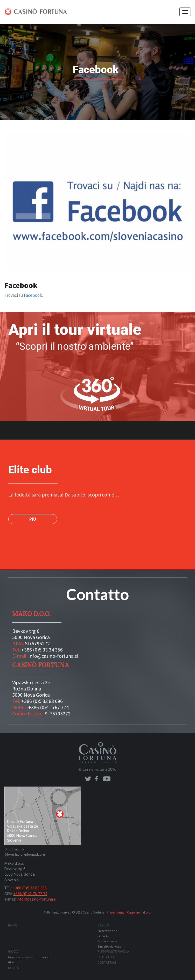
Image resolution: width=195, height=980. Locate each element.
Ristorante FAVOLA (113, 951)
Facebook (33, 295)
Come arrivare (107, 941)
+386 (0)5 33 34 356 (42, 650)
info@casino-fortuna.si (53, 656)
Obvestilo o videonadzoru (25, 854)
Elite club (106, 957)
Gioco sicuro (14, 849)
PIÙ (33, 519)
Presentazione (107, 931)
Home (13, 925)
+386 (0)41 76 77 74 (30, 894)
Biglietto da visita (110, 946)
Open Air (103, 936)
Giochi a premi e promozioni (28, 957)
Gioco (13, 951)
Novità (13, 968)
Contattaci (107, 962)
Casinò (103, 925)
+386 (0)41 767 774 (48, 707)
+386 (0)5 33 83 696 (42, 701)
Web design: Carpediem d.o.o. (131, 912)
